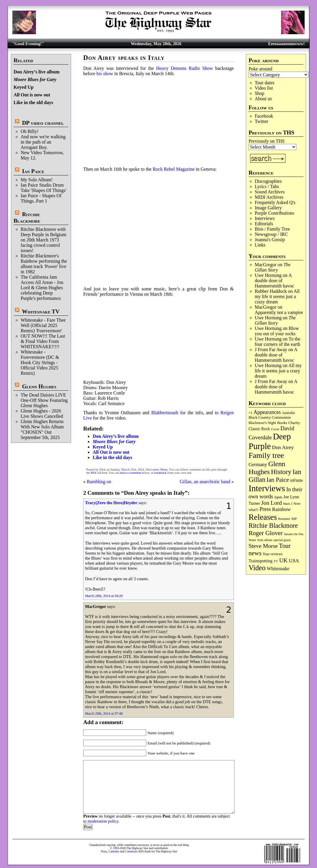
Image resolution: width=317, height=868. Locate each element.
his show (105, 74)
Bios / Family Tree (272, 229)
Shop (260, 93)
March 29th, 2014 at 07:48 (104, 714)
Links (260, 245)
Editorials (264, 224)
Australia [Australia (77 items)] (288, 413)
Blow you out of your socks (277, 331)
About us (263, 99)
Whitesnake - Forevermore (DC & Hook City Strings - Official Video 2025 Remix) (40, 363)
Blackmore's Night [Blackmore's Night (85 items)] (262, 423)
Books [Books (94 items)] (282, 423)
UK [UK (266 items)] (284, 560)
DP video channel (43, 123)
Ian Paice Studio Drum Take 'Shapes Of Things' (43, 188)
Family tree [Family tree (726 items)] (266, 455)
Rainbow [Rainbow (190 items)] (281, 509)
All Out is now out (32, 95)
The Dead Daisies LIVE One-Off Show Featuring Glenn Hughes (44, 400)
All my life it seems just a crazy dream (277, 296)
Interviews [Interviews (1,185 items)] (267, 488)
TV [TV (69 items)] (276, 561)
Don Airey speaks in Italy (124, 58)
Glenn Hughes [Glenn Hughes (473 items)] (267, 468)
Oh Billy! (30, 131)
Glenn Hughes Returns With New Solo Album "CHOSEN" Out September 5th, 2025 (42, 429)
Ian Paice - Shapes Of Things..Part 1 (41, 198)
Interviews (265, 218)
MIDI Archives (269, 197)
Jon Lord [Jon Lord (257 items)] (272, 503)
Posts (104, 851)
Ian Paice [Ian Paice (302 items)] (278, 480)
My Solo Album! (37, 180)
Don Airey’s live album (37, 72)
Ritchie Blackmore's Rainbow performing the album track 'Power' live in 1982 (44, 264)
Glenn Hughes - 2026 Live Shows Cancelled (42, 414)
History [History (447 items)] (281, 472)
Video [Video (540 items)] (257, 568)
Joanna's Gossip (270, 240)
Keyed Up (24, 87)
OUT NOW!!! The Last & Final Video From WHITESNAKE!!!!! (43, 341)
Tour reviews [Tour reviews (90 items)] (273, 554)
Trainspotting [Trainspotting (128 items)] (261, 561)
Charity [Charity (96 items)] (294, 423)
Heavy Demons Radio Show (185, 68)
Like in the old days (33, 102)
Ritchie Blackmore (27, 217)
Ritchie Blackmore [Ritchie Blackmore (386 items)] (273, 526)
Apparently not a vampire (279, 312)
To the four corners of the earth (278, 342)
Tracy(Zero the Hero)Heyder (111, 503)
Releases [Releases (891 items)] (263, 517)
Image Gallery (268, 208)
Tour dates (265, 83)
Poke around (260, 69)
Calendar (114, 851)
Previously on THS (267, 141)
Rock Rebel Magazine (174, 169)
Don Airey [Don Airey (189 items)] (283, 447)
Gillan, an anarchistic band (205, 482)
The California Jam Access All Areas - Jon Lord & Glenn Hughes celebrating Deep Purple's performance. (42, 288)
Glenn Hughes (39, 386)
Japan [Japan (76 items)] (278, 497)
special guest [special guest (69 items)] (282, 540)
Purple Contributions (275, 213)
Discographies (268, 181)
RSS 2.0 (96, 473)
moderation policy (103, 821)
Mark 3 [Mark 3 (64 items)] (288, 504)
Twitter (262, 121)
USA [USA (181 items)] (294, 561)
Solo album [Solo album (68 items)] (265, 540)
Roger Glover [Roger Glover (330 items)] (266, 533)
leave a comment (130, 473)
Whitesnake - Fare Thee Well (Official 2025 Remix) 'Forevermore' (43, 325)
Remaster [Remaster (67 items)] (284, 519)
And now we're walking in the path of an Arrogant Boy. (43, 142)
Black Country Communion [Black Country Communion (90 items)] (270, 417)
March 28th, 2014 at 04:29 (104, 596)
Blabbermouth (165, 413)
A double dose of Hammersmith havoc (275, 281)
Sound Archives (270, 192)
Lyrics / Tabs (267, 186)
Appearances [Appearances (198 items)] (267, 412)
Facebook (264, 116)
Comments (131, 851)
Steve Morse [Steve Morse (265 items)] (263, 546)
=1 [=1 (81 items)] (251, 413)
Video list (264, 88)
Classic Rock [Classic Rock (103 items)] (259, 429)
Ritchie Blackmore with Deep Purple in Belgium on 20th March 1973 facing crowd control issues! (43, 240)
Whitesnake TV (41, 311)
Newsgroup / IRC (271, 234)
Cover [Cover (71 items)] (275, 429)
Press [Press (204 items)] (265, 509)
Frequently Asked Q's (275, 202)
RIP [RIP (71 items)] (294, 519)
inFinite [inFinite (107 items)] (297, 480)
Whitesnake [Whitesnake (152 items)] (278, 569)
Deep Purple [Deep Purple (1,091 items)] (270, 441)
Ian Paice (33, 171)
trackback (160, 473)
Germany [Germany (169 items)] (258, 465)
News (164, 470)
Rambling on (99, 482)
